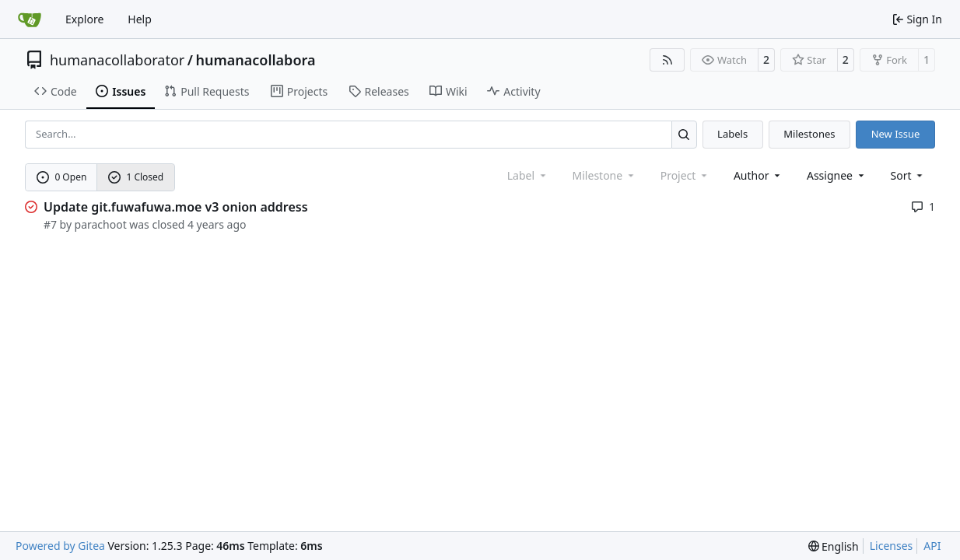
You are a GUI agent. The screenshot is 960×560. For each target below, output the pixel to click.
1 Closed (136, 177)
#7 (50, 224)
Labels (732, 134)
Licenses (892, 546)
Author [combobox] (758, 175)
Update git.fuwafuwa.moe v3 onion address (176, 207)
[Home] (30, 19)
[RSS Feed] (667, 60)
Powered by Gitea (60, 546)
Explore (84, 19)
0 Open (62, 177)
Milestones (809, 134)
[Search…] (684, 134)
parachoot (101, 224)
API (932, 546)
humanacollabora (255, 60)
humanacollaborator (117, 60)
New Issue (896, 134)
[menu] (908, 175)
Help (140, 19)
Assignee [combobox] (837, 175)
